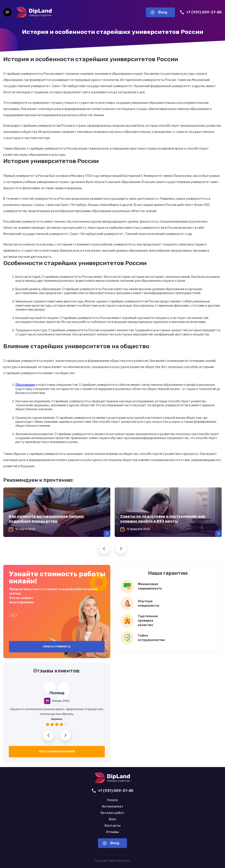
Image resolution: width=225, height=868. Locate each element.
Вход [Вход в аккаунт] (159, 12)
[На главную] (34, 12)
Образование (25, 385)
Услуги (112, 800)
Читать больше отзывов (57, 752)
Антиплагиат (113, 807)
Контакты (113, 826)
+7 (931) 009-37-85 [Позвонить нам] (201, 12)
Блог (113, 819)
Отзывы (112, 832)
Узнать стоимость (57, 647)
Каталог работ (112, 813)
